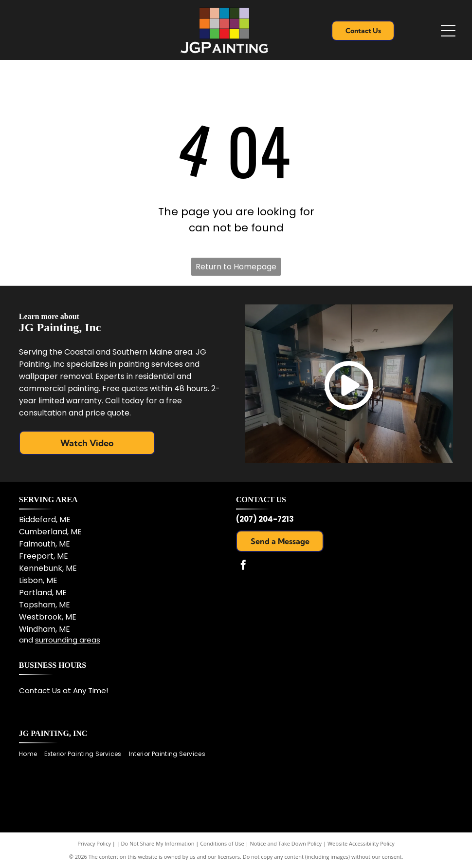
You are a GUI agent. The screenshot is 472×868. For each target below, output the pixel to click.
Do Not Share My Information (158, 843)
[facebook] (243, 566)
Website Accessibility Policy (361, 843)
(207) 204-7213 (265, 519)
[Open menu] (448, 31)
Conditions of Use (222, 843)
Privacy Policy (94, 843)
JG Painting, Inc (53, 733)
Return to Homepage (236, 267)
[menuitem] (32, 754)
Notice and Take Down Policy (286, 843)
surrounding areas (68, 640)
